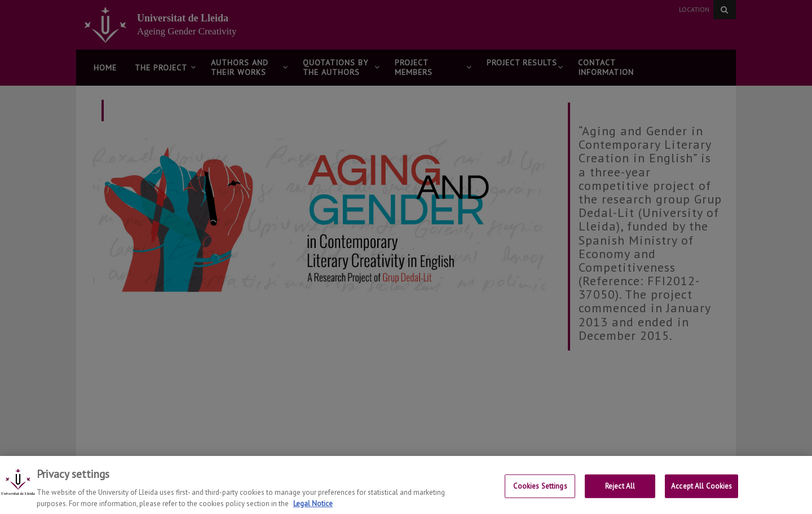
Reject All (620, 488)
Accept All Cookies (701, 488)
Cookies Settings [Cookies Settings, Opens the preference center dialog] (540, 488)
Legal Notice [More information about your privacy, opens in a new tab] (313, 506)
